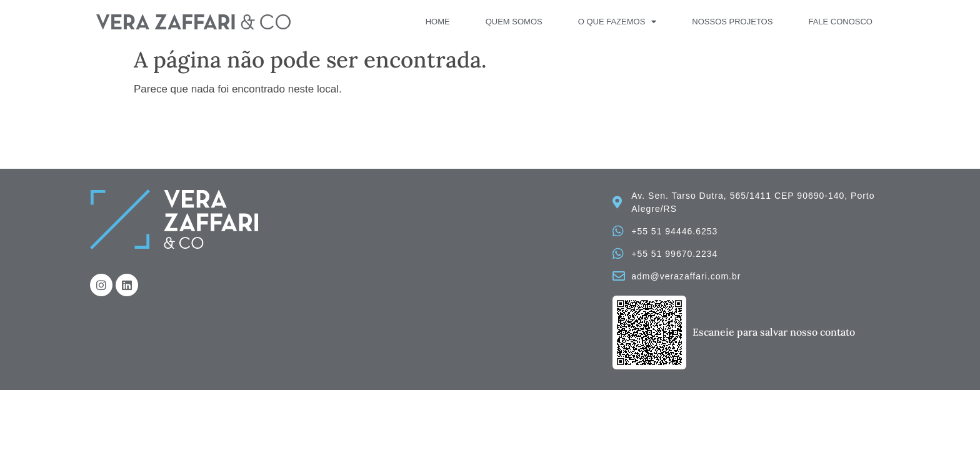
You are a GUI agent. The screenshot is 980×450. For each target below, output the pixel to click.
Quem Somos (514, 22)
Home (438, 22)
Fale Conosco (840, 22)
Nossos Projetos (732, 22)
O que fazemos (617, 22)
